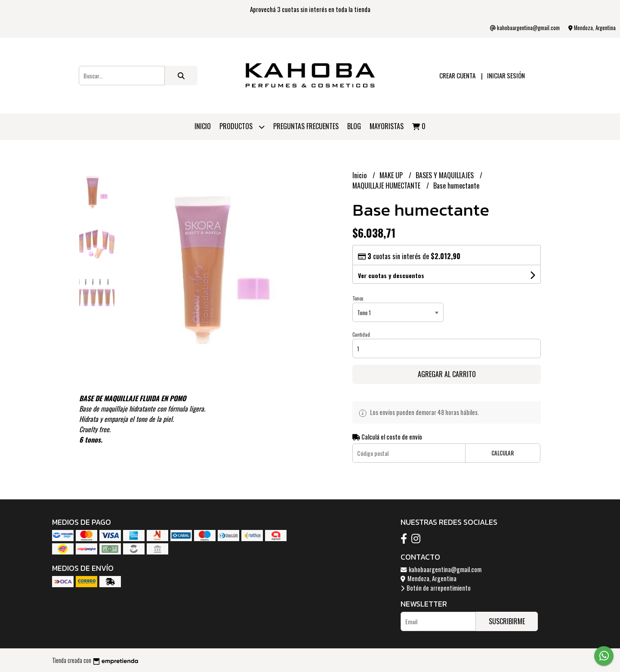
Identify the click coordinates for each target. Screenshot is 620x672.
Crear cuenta (457, 75)
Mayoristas (387, 126)
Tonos (358, 298)
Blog (354, 126)
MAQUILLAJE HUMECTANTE (387, 186)
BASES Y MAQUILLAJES (446, 175)
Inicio (203, 126)
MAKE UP (392, 175)
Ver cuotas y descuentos (391, 275)
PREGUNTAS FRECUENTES (306, 126)
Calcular (503, 453)
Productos (242, 127)
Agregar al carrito (447, 374)
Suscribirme (507, 621)
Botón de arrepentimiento (436, 588)
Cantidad (361, 334)
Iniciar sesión (506, 75)
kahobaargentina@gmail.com (441, 569)
